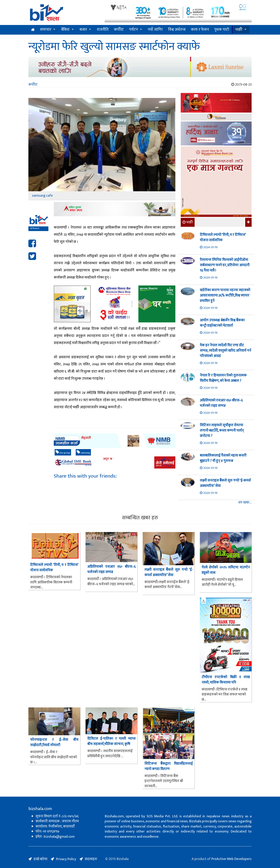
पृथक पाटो (222, 30)
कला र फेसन (200, 30)
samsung (83, 452)
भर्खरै (239, 30)
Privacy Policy (66, 859)
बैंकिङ (65, 30)
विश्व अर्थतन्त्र (177, 30)
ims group (63, 452)
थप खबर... (245, 503)
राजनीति (103, 30)
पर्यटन (133, 30)
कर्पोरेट (119, 30)
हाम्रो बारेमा (40, 859)
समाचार (46, 30)
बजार (83, 30)
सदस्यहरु (91, 859)
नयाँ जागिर (155, 30)
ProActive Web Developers (231, 859)
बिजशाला (35, 229)
